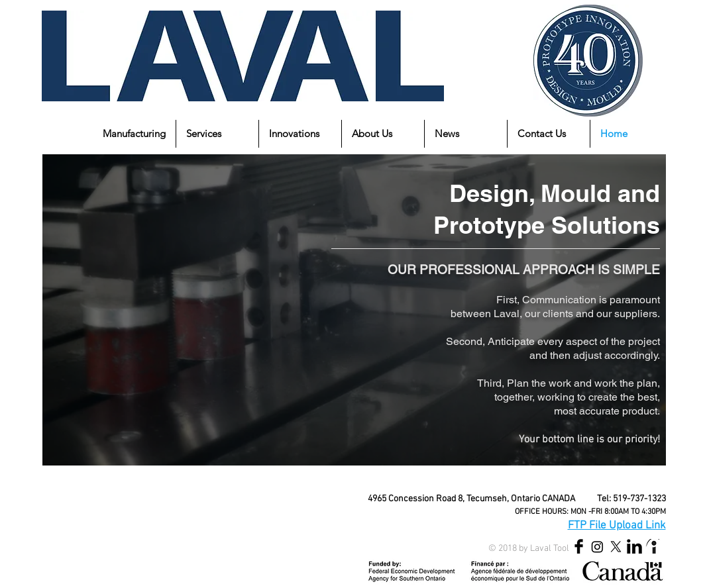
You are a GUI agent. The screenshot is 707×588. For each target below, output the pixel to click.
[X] (616, 547)
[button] (134, 134)
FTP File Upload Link (617, 526)
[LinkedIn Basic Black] (634, 547)
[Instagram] (597, 547)
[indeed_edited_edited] (653, 547)
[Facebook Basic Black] (579, 547)
